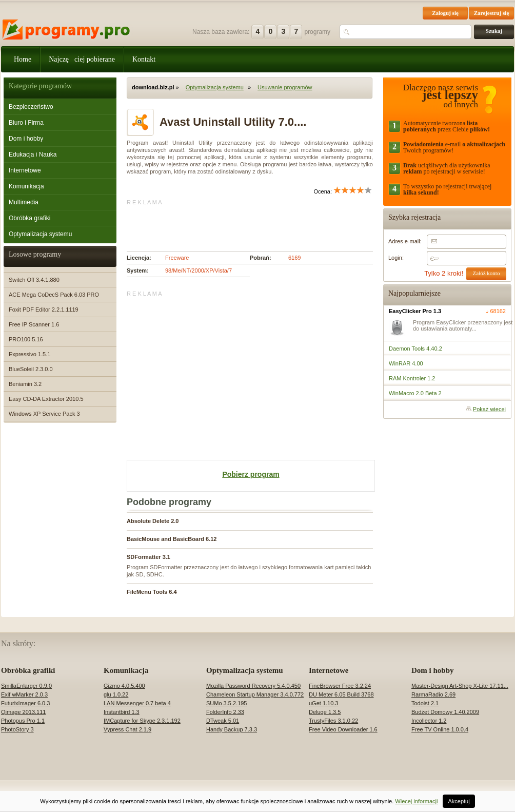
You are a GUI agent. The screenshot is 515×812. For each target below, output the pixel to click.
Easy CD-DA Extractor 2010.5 (46, 399)
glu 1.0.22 (116, 694)
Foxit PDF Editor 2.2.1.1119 (44, 310)
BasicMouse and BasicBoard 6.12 (172, 539)
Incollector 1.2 (429, 721)
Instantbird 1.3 (122, 712)
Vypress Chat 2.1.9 (127, 729)
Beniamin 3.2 (25, 384)
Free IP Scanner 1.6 (34, 324)
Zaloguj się (445, 13)
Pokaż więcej (489, 409)
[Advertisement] (247, 221)
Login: (396, 258)
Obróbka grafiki (29, 218)
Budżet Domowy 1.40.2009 (445, 712)
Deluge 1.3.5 (325, 712)
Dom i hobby (26, 139)
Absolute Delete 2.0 (153, 521)
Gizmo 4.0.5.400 (124, 686)
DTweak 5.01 (223, 721)
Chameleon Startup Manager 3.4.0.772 (255, 694)
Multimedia (24, 202)
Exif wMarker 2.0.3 (24, 694)
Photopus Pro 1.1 (23, 721)
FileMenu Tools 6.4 (152, 592)
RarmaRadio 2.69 (433, 694)
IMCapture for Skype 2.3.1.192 (142, 721)
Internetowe (25, 170)
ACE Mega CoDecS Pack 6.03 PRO (54, 295)
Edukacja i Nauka (33, 154)
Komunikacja (26, 186)
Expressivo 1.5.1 (29, 354)
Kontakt (144, 59)
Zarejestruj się (492, 13)
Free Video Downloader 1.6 (343, 729)
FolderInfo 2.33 (225, 712)
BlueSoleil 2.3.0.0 (31, 369)
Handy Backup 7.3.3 (232, 729)
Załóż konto (487, 273)
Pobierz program (251, 474)
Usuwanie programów (285, 87)
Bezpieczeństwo (31, 107)
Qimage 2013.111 (23, 712)
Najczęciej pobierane (82, 59)
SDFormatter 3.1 (148, 557)
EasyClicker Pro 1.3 (415, 311)
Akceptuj (459, 801)
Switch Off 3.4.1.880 (34, 280)
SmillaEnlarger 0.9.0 (26, 686)
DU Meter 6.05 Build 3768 (341, 694)
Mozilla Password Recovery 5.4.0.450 (253, 686)
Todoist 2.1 (425, 703)
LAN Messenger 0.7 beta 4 (137, 703)
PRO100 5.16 (26, 339)
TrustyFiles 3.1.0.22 (333, 721)
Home (23, 59)
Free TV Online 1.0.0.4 (440, 729)
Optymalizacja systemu (40, 234)
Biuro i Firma (26, 123)
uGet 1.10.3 (324, 703)
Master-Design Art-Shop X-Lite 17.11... (460, 686)
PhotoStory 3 (17, 729)
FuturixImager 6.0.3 (25, 703)
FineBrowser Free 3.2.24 (340, 686)
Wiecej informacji (416, 801)
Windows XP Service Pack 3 (44, 414)
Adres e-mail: (405, 241)
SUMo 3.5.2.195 (227, 703)
